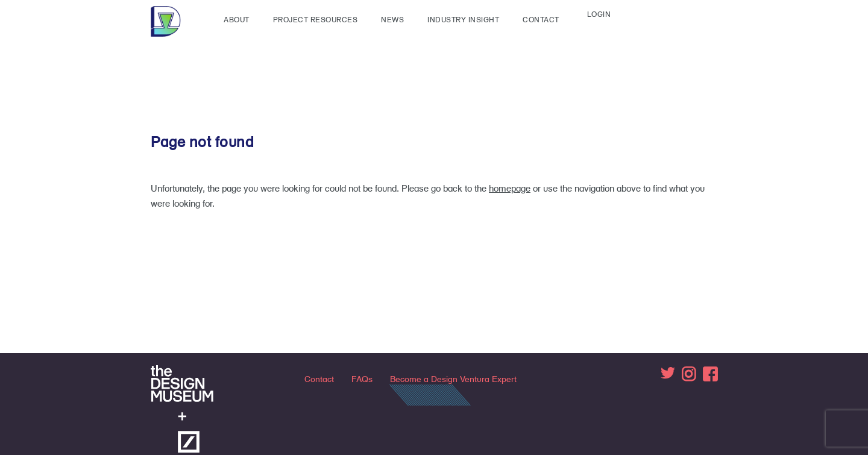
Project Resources (316, 20)
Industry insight (463, 20)
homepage (510, 188)
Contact (541, 20)
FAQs (362, 379)
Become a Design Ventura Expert (453, 379)
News (392, 20)
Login (599, 14)
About (237, 20)
